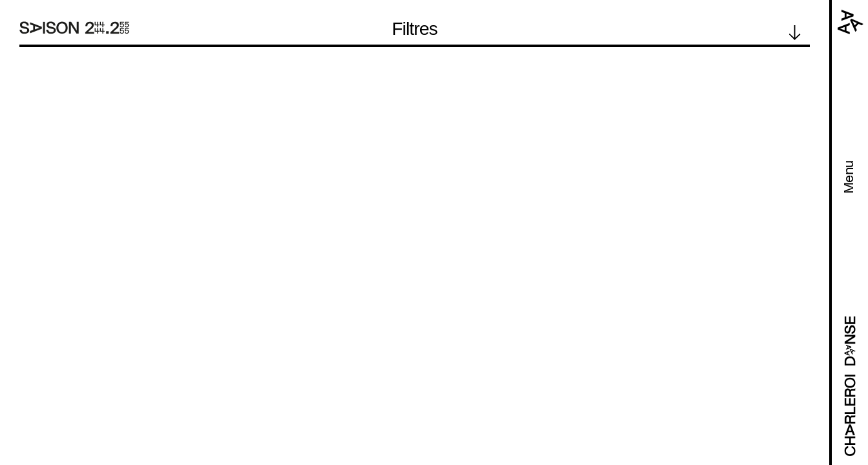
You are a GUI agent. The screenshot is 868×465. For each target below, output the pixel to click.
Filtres (415, 29)
